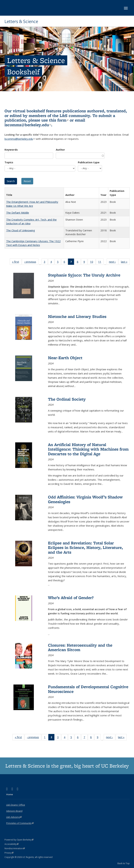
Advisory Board (14, 811)
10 (93, 262)
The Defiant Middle (18, 213)
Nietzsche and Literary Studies (77, 316)
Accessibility (12, 844)
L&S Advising (14, 817)
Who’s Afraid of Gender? (71, 598)
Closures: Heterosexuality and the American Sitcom (80, 647)
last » (125, 262)
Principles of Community (20, 823)
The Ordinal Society (67, 399)
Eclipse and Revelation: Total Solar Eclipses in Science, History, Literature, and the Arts (85, 548)
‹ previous (31, 262)
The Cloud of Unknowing (21, 230)
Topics (9, 162)
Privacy (9, 853)
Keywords (11, 150)
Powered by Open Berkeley (19, 840)
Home (10, 794)
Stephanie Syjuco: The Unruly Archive (84, 275)
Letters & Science (21, 21)
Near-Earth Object (65, 358)
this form (59, 120)
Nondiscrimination (15, 848)
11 (101, 262)
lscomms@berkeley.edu (28, 125)
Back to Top (124, 863)
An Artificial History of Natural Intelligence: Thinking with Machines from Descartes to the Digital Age (88, 449)
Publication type (89, 162)
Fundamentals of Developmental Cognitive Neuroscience (88, 689)
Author (60, 150)
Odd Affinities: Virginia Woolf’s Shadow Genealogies (85, 499)
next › (114, 262)
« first (17, 262)
